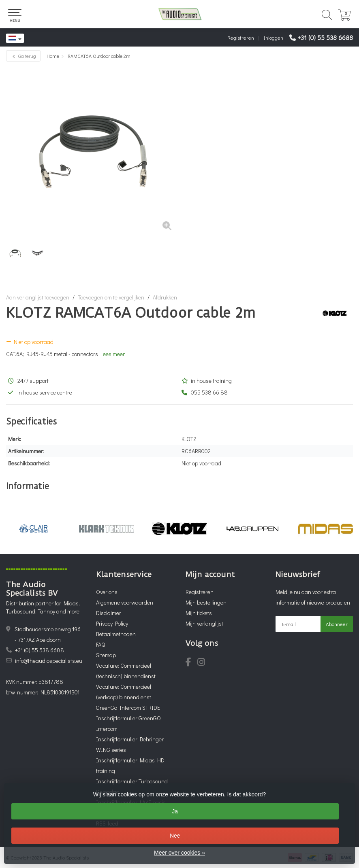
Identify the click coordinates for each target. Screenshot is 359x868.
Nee (175, 836)
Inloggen (273, 37)
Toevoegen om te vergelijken (111, 297)
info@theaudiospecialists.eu (49, 661)
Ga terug (23, 56)
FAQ (100, 644)
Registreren (241, 37)
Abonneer (337, 624)
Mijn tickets (199, 613)
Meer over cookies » (179, 853)
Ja (175, 811)
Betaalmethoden (116, 634)
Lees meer (113, 354)
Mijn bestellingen (206, 602)
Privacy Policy (112, 623)
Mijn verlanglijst (204, 623)
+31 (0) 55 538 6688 (325, 37)
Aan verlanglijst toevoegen (38, 297)
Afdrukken (165, 297)
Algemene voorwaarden (125, 602)
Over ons (107, 592)
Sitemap (106, 655)
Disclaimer (109, 613)
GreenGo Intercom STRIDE (128, 708)
